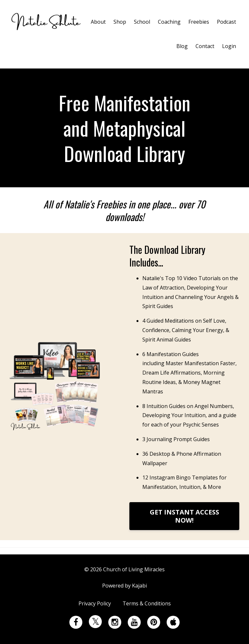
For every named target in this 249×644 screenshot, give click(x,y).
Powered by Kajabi (124, 586)
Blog (182, 46)
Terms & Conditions (147, 604)
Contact (205, 46)
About (98, 22)
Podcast (226, 22)
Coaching (169, 22)
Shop (120, 22)
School (142, 22)
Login (229, 46)
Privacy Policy (95, 604)
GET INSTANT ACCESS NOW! (184, 516)
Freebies (199, 22)
